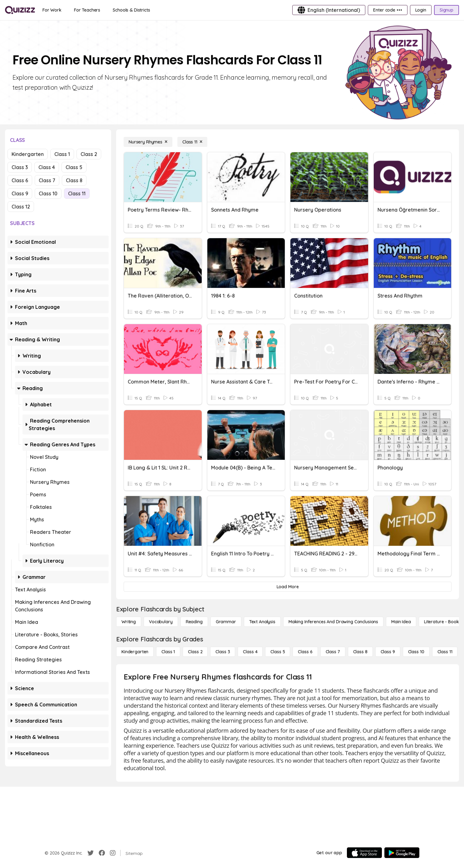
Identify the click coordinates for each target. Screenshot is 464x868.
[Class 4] (250, 652)
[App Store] (364, 853)
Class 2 (89, 154)
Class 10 (48, 193)
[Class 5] (278, 652)
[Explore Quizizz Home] (20, 10)
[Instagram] (113, 853)
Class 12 (21, 207)
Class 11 (77, 193)
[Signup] (447, 10)
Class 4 (47, 167)
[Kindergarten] (135, 652)
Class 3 (20, 167)
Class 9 (20, 193)
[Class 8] (360, 652)
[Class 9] (388, 652)
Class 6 (20, 180)
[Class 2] (195, 652)
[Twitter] (91, 853)
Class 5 (74, 167)
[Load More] (288, 587)
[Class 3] (223, 652)
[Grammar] (226, 622)
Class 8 (74, 180)
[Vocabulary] (161, 622)
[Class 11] (192, 142)
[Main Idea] (401, 622)
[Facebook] (102, 853)
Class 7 (47, 180)
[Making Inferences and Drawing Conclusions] (333, 622)
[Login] (421, 10)
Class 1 (62, 154)
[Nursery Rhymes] (148, 142)
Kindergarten (28, 154)
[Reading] (194, 622)
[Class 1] (168, 652)
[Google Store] (402, 853)
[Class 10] (416, 652)
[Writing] (129, 622)
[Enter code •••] (387, 10)
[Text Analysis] (262, 622)
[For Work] (52, 10)
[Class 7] (333, 652)
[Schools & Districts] (131, 10)
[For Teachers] (87, 10)
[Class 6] (305, 652)
